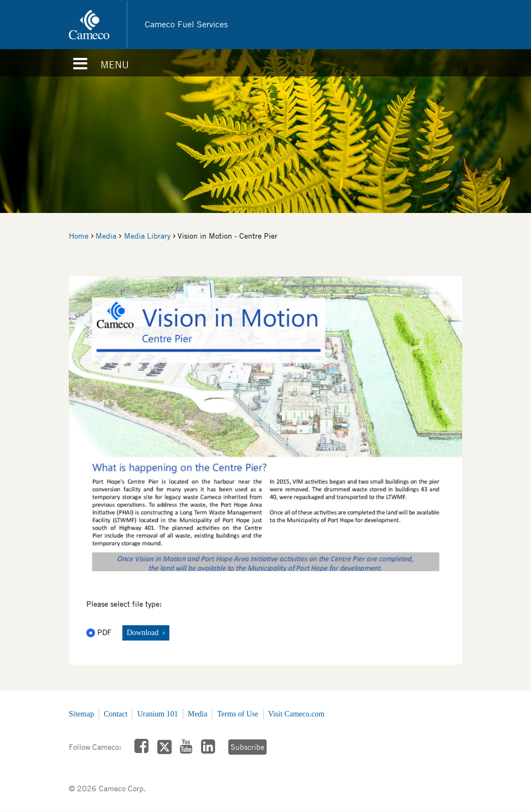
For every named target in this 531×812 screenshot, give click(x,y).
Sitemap (81, 714)
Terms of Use (237, 714)
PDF (100, 632)
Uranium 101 (157, 714)
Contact (116, 714)
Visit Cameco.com (296, 714)
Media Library (147, 236)
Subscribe (247, 747)
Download (144, 633)
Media (106, 236)
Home (79, 236)
